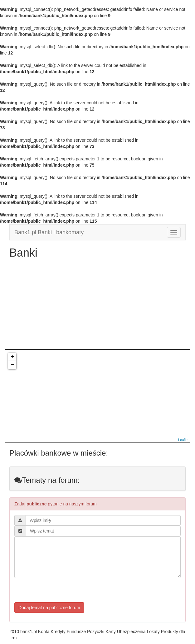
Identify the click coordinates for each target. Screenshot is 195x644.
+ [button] (12, 357)
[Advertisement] (97, 306)
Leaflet (183, 440)
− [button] (12, 365)
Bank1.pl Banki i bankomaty (49, 232)
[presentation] (62, 590)
